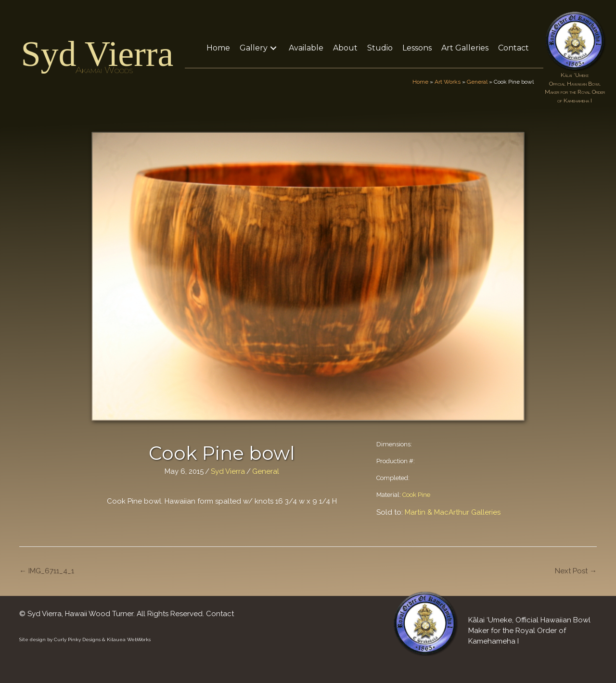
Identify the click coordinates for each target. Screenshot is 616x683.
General (477, 82)
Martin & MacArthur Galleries (453, 512)
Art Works (448, 82)
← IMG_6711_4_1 (47, 571)
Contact (220, 614)
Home (420, 82)
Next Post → (576, 571)
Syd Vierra (97, 54)
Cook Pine (416, 495)
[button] (273, 48)
